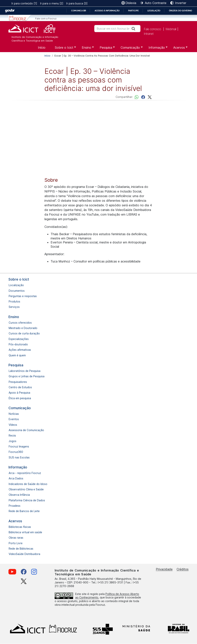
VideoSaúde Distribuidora (24, 554)
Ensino (14, 317)
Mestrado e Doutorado (23, 328)
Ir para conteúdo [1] (24, 3)
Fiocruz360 (16, 452)
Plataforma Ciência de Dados (27, 500)
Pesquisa (16, 365)
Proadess (15, 506)
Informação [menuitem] (156, 49)
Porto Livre (16, 543)
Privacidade (164, 569)
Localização (16, 285)
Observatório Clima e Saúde (26, 489)
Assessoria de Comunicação (26, 430)
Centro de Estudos (20, 387)
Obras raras (16, 538)
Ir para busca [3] (77, 3)
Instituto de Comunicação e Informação (35, 37)
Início (47, 56)
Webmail (171, 29)
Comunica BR (79, 11)
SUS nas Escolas (19, 457)
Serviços (14, 307)
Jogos (13, 441)
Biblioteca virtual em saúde (25, 532)
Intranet (149, 34)
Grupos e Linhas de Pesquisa (27, 376)
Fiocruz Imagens (19, 447)
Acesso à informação (107, 11)
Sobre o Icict (19, 279)
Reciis (12, 436)
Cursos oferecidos (20, 323)
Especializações (19, 339)
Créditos (183, 569)
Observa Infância (19, 495)
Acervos (15, 521)
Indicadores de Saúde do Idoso (28, 484)
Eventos (14, 419)
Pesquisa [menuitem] (105, 49)
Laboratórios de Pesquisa (25, 371)
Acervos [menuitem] (179, 49)
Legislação (154, 11)
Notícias (14, 414)
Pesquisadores (18, 382)
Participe (133, 11)
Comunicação (20, 408)
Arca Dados (16, 478)
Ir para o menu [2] (52, 3)
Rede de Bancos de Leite (24, 511)
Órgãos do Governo (180, 11)
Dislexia (131, 3)
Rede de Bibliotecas (21, 549)
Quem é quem (17, 355)
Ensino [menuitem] (86, 49)
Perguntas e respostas (23, 296)
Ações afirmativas (20, 350)
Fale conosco (152, 29)
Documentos (17, 291)
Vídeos (13, 425)
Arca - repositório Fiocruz (25, 473)
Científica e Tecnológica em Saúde (32, 41)
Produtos (14, 302)
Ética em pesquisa (20, 398)
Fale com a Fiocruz (46, 19)
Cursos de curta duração (24, 333)
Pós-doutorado (18, 344)
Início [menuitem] (42, 47)
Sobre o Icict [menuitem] (64, 49)
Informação (18, 467)
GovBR (10, 11)
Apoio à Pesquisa (19, 393)
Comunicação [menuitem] (130, 49)
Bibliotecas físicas (20, 527)
